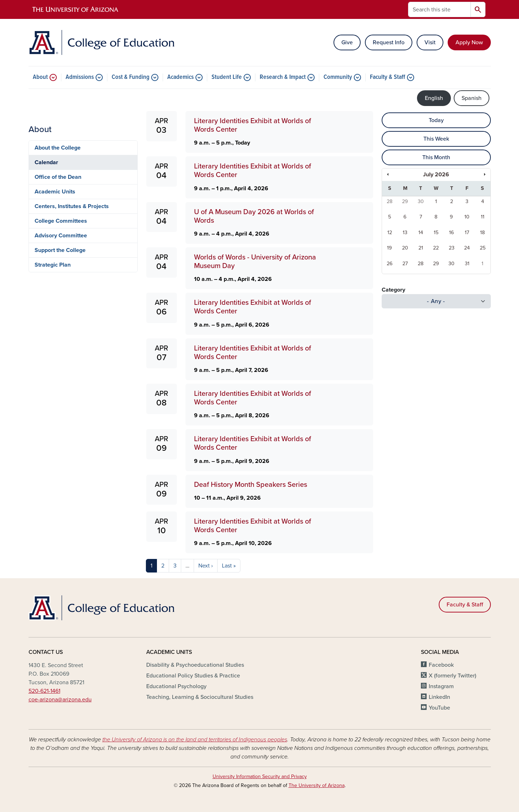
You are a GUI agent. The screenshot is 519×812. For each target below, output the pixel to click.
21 (421, 248)
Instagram (441, 686)
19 (390, 248)
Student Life (227, 77)
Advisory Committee (61, 236)
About (40, 77)
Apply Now (469, 42)
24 (467, 248)
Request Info (389, 42)
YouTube (439, 708)
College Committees (61, 221)
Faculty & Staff (388, 77)
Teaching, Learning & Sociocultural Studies (200, 697)
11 (483, 217)
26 (390, 264)
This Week (436, 139)
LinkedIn (439, 697)
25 (483, 248)
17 (467, 233)
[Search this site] (439, 9)
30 (421, 201)
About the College (58, 148)
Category (393, 290)
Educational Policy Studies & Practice (193, 676)
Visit (430, 42)
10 (467, 217)
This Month (436, 157)
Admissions (80, 77)
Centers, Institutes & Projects (72, 206)
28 (390, 201)
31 (467, 264)
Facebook (441, 665)
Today (436, 120)
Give (347, 42)
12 (390, 233)
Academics (180, 77)
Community (338, 77)
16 (452, 233)
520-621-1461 (44, 691)
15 (436, 233)
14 (421, 233)
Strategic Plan (53, 265)
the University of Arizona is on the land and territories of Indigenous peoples (195, 740)
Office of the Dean (58, 177)
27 (405, 264)
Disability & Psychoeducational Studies (195, 665)
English (434, 98)
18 (482, 233)
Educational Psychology (176, 686)
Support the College (60, 250)
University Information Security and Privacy (260, 776)
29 (405, 201)
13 (405, 233)
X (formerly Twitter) (452, 676)
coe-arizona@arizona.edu (60, 700)
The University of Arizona (317, 785)
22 (436, 248)
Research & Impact (283, 77)
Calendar (46, 162)
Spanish (472, 98)
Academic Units (55, 192)
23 (452, 248)
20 (405, 248)
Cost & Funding (131, 77)
